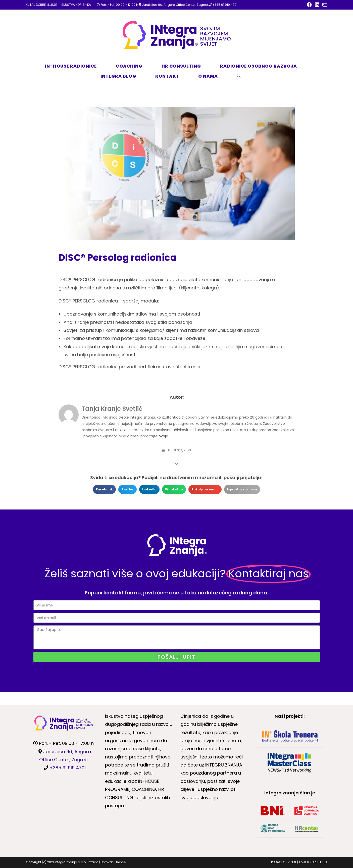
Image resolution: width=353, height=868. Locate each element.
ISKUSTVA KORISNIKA (76, 5)
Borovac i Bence (113, 862)
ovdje (163, 436)
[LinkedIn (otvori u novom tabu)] (317, 5)
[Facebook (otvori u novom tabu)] (309, 5)
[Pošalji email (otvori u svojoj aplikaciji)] (324, 5)
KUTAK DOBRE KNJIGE (41, 5)
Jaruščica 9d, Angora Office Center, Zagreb (175, 5)
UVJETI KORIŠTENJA (313, 862)
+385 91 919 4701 (225, 5)
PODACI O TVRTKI (284, 862)
